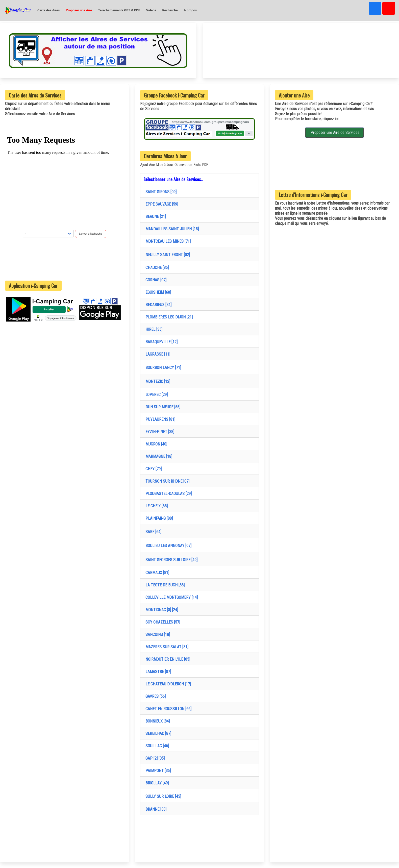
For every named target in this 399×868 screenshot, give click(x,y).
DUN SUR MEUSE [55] (162, 407)
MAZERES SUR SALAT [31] (166, 647)
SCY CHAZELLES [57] (162, 622)
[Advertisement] (64, 259)
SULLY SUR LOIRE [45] (162, 796)
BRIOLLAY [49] (156, 783)
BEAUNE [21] (155, 217)
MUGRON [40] (155, 444)
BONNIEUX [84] (157, 721)
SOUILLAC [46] (156, 746)
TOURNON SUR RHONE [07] (166, 481)
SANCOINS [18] (157, 635)
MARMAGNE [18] (158, 456)
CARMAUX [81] (156, 573)
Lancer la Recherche (91, 234)
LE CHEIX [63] (156, 506)
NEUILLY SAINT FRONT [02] (167, 255)
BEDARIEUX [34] (157, 305)
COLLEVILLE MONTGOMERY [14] (171, 597)
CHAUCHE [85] (156, 268)
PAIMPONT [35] (157, 771)
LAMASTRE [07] (157, 672)
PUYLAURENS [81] (159, 419)
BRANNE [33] (155, 809)
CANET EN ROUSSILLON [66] (167, 709)
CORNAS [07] (155, 280)
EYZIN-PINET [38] (159, 432)
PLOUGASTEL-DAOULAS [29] (168, 494)
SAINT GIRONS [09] (160, 192)
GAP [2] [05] (154, 758)
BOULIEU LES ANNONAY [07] (167, 546)
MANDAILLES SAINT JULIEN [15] (171, 229)
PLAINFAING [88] (158, 518)
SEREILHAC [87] (157, 734)
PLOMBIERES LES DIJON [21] (168, 317)
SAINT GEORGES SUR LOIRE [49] (170, 560)
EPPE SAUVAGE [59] (161, 204)
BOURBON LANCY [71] (162, 368)
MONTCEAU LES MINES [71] (167, 241)
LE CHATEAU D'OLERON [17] (167, 684)
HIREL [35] (153, 329)
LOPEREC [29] (156, 395)
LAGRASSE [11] (157, 354)
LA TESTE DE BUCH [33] (164, 585)
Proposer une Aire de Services (334, 132)
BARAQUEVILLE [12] (160, 342)
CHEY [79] (153, 469)
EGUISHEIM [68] (157, 292)
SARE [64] (152, 532)
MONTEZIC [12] (157, 381)
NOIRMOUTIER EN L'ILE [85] (167, 659)
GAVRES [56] (155, 696)
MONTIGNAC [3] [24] (161, 610)
